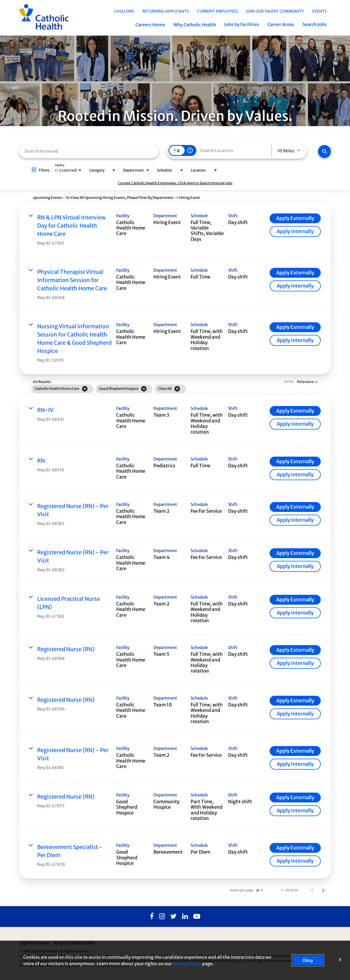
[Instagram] (162, 917)
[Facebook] (152, 917)
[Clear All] (177, 389)
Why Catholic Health (195, 25)
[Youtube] (197, 917)
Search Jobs (315, 24)
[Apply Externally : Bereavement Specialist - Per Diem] (295, 848)
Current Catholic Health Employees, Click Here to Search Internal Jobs (175, 183)
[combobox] (89, 151)
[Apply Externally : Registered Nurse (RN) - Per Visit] (295, 507)
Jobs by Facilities (242, 24)
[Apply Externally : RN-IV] (295, 411)
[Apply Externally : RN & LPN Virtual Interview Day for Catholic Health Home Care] (295, 218)
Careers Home (150, 25)
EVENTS (320, 11)
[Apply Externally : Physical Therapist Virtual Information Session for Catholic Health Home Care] (295, 273)
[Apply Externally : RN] (295, 462)
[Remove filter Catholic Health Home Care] (85, 389)
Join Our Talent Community (275, 11)
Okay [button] (308, 960)
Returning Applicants (166, 11)
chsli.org (124, 11)
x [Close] (340, 959)
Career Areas (281, 24)
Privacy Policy (187, 964)
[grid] (164, 389)
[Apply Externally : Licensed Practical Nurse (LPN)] (295, 600)
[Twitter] (173, 917)
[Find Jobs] (324, 151)
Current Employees (218, 11)
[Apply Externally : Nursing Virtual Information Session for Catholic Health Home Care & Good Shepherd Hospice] (295, 327)
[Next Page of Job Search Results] (323, 890)
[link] (175, 230)
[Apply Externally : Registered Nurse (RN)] (295, 650)
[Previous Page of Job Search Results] (312, 890)
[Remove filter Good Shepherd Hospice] (144, 389)
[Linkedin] (185, 917)
